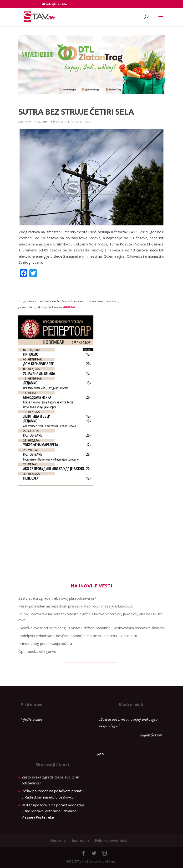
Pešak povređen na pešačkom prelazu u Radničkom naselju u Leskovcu (76, 606)
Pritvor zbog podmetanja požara (45, 644)
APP (100, 754)
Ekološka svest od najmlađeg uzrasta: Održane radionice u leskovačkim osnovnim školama (91, 628)
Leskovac (73, 122)
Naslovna (85, 122)
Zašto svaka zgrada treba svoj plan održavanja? (57, 598)
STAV (29, 122)
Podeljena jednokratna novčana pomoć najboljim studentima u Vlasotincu (78, 636)
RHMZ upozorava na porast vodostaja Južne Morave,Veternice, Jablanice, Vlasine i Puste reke (53, 811)
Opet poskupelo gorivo (37, 651)
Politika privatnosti (111, 840)
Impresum (80, 840)
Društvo (62, 122)
